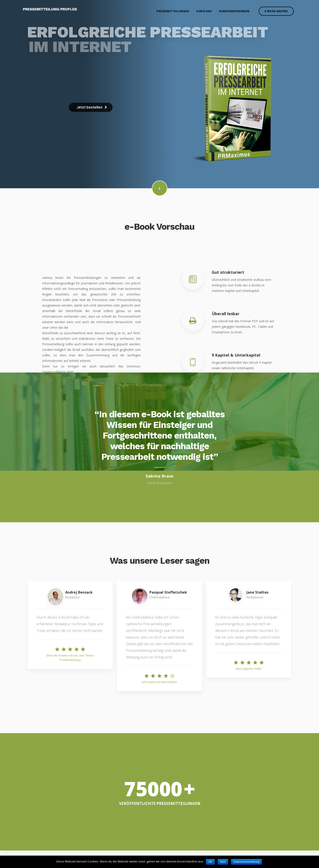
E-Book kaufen (276, 11)
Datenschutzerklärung (246, 862)
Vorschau (204, 11)
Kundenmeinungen (234, 11)
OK (210, 862)
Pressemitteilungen (173, 11)
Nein (223, 862)
